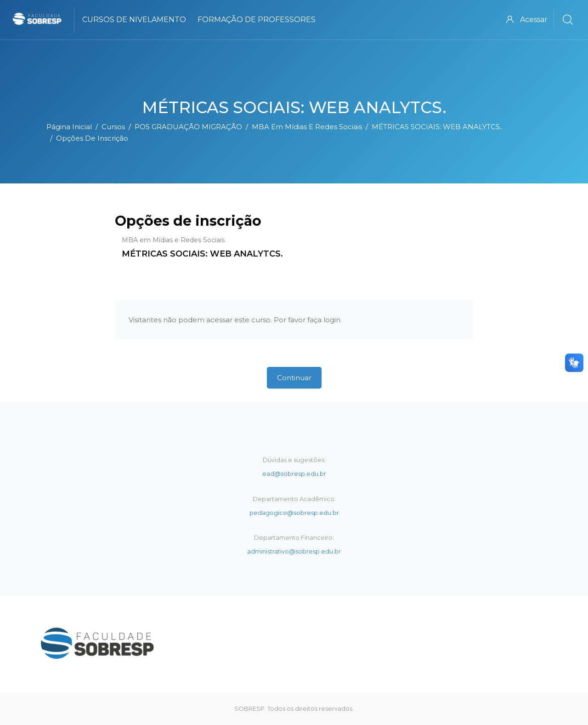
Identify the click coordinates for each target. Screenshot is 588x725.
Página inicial (69, 127)
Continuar (294, 378)
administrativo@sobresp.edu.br (294, 551)
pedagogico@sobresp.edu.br (294, 513)
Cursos (113, 127)
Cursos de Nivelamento (134, 20)
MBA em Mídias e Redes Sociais (307, 127)
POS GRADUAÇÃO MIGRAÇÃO (188, 127)
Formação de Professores (257, 20)
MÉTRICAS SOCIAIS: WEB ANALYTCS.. (437, 127)
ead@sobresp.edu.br (294, 474)
